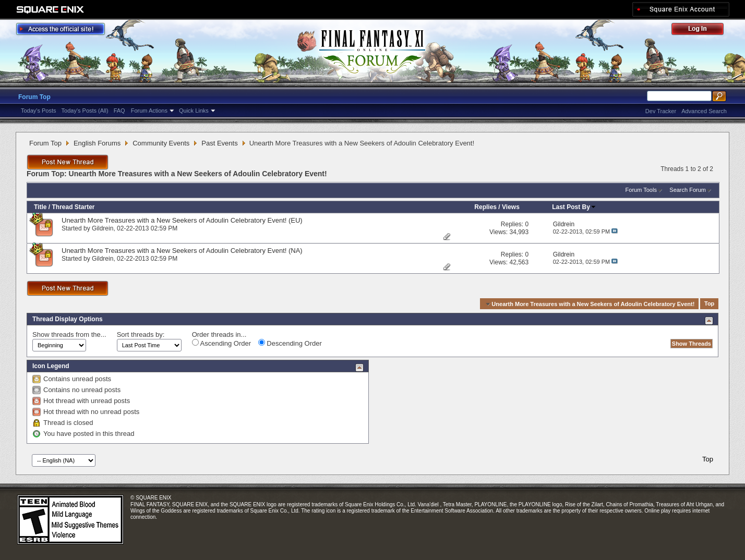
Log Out (703, 31)
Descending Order (290, 343)
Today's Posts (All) (85, 111)
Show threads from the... (69, 334)
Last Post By (574, 207)
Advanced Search (704, 111)
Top (709, 304)
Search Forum (688, 190)
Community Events (161, 143)
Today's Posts (39, 111)
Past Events (219, 143)
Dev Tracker (661, 111)
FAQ (119, 111)
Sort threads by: (141, 334)
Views (511, 207)
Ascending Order (221, 343)
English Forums (97, 143)
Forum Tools (641, 190)
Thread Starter (73, 207)
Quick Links (194, 111)
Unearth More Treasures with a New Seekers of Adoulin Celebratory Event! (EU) (182, 220)
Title (40, 207)
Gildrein (103, 228)
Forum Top (34, 97)
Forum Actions (149, 111)
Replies (485, 207)
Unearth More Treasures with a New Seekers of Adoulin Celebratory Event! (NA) (182, 251)
